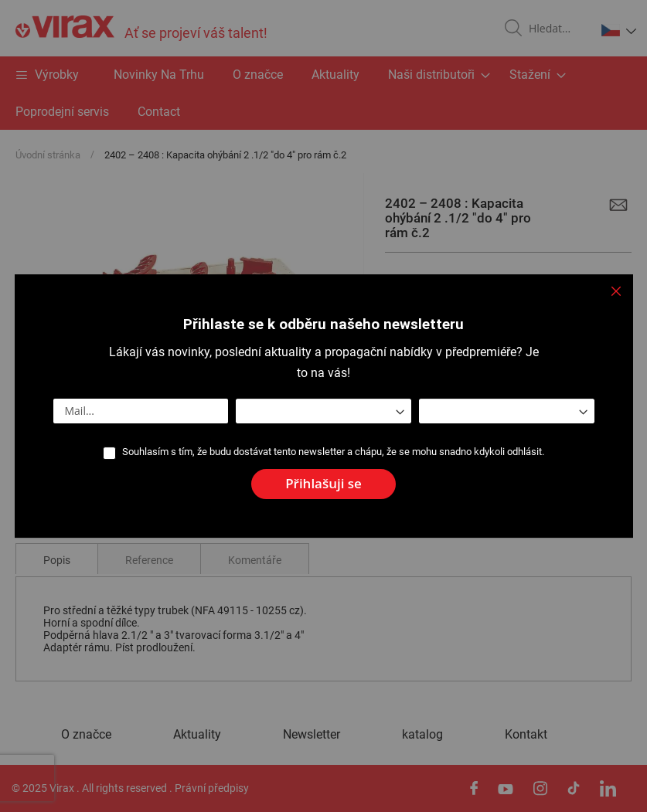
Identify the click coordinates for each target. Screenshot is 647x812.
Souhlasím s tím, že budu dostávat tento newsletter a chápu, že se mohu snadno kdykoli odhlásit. (334, 452)
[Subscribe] (323, 484)
